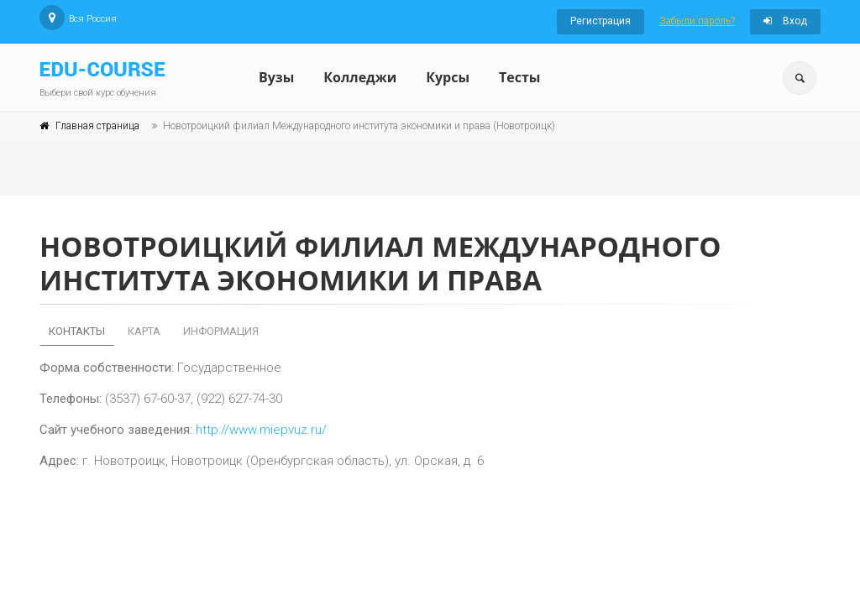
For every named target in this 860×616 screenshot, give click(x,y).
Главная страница (97, 126)
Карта (144, 331)
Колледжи (360, 77)
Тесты (519, 77)
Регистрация (600, 21)
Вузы (276, 77)
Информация (221, 331)
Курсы (448, 77)
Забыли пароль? (697, 21)
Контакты (77, 331)
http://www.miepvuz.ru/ (261, 430)
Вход (785, 21)
